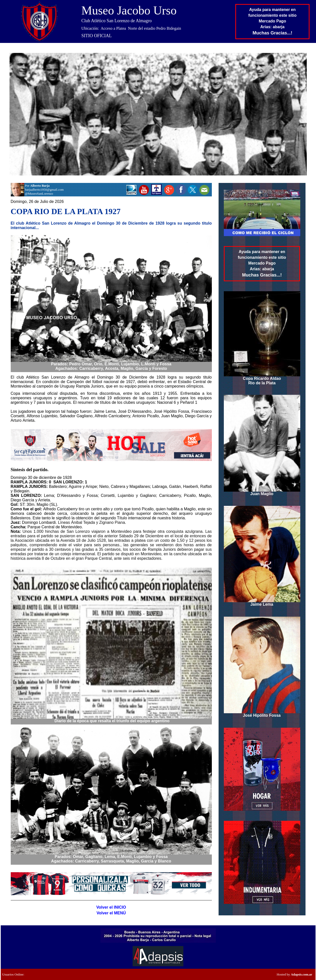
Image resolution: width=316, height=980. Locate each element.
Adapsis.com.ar (302, 974)
